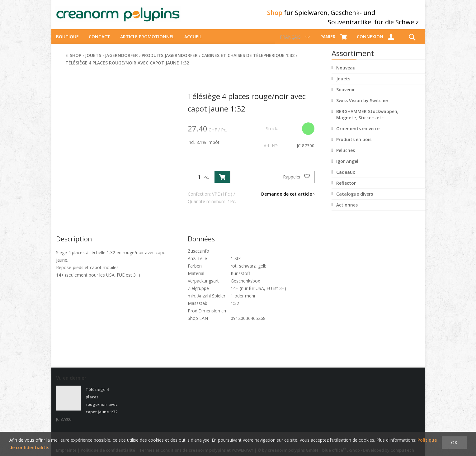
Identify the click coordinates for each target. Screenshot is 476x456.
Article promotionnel (147, 42)
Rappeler (296, 183)
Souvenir (346, 95)
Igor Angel (347, 167)
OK (454, 442)
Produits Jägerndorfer (170, 61)
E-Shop (73, 61)
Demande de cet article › (288, 199)
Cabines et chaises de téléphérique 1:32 (248, 61)
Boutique (67, 42)
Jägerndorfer (121, 61)
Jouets (343, 84)
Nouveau (346, 73)
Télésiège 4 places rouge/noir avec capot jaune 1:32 (127, 68)
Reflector (346, 189)
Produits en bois (354, 145)
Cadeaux (346, 178)
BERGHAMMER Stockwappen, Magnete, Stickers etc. (367, 120)
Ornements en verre (358, 134)
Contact (99, 42)
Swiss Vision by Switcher (362, 106)
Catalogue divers (355, 199)
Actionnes (347, 210)
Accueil (193, 42)
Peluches (346, 156)
